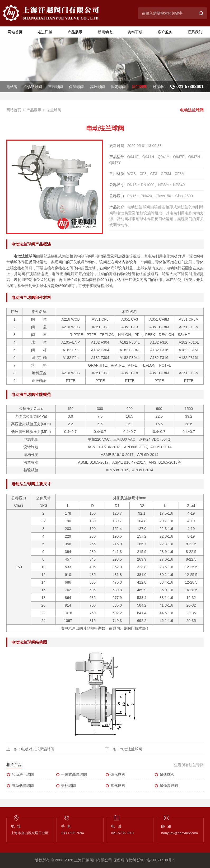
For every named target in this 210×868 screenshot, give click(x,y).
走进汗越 (45, 32)
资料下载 (135, 32)
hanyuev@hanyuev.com (179, 833)
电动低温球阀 (20, 786)
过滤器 (158, 87)
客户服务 (165, 32)
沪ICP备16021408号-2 (156, 860)
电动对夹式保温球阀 (38, 749)
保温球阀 (76, 87)
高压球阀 (97, 87)
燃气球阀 (115, 775)
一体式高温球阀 (71, 775)
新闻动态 (105, 32)
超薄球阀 (164, 775)
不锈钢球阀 (33, 87)
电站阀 (12, 87)
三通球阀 (55, 87)
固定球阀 (118, 87)
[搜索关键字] (167, 13)
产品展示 (75, 32)
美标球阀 (66, 786)
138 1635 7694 (73, 833)
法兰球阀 (139, 87)
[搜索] (201, 13)
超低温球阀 (166, 786)
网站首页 (15, 32)
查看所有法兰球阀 (189, 765)
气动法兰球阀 (131, 749)
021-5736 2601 (123, 833)
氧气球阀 (115, 786)
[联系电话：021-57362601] (186, 87)
